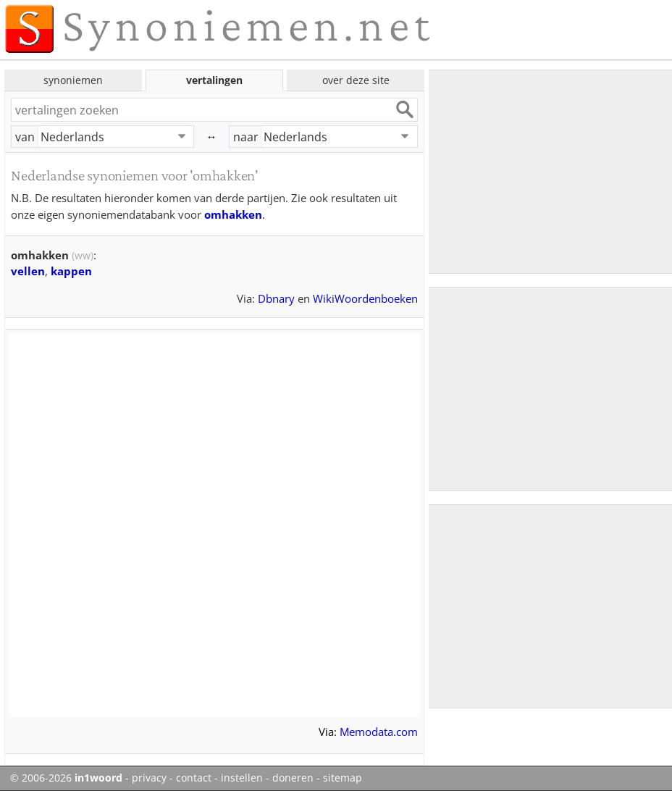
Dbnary (276, 298)
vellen (28, 271)
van (25, 137)
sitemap (343, 778)
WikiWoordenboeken (365, 298)
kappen (71, 271)
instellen (242, 778)
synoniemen (73, 80)
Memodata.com (379, 732)
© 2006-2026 (66, 778)
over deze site (356, 80)
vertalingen (214, 80)
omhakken (233, 214)
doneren (293, 778)
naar (246, 137)
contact (194, 778)
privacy (149, 778)
